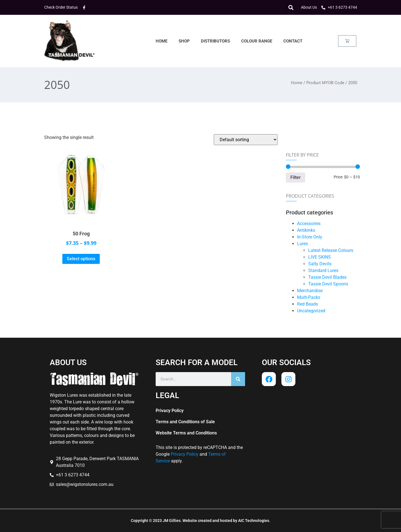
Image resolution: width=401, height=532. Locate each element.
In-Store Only (310, 237)
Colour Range (257, 41)
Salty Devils (320, 264)
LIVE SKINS (320, 257)
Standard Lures (323, 270)
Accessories (309, 224)
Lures (302, 244)
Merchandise (310, 291)
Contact (293, 41)
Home (162, 41)
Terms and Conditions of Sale (185, 422)
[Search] (238, 379)
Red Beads (308, 304)
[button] (291, 7)
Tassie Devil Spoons (328, 284)
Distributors (215, 41)
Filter (296, 177)
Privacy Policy (170, 411)
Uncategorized (311, 311)
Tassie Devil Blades (327, 277)
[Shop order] (246, 140)
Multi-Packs (309, 297)
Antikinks (306, 230)
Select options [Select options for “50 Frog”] (81, 259)
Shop (184, 41)
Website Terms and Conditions (186, 433)
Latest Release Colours (331, 250)
